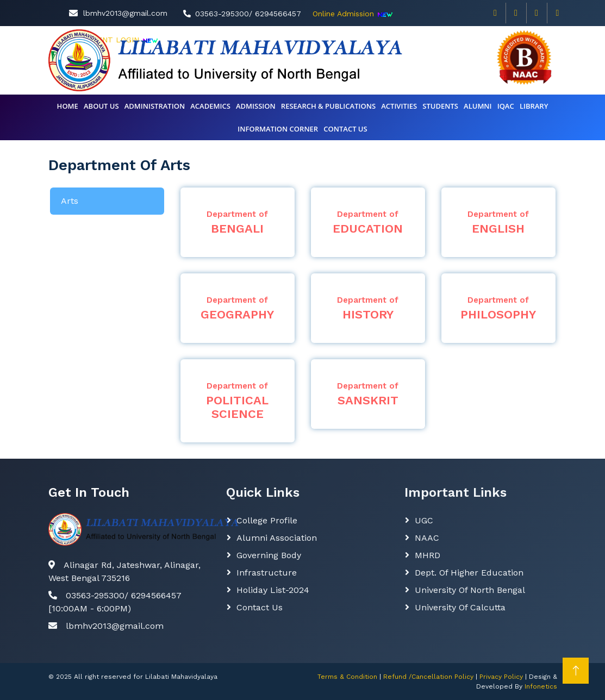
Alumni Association (277, 538)
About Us (101, 106)
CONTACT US (345, 129)
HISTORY (368, 308)
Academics (210, 106)
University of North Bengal (470, 590)
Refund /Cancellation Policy (428, 677)
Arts (70, 201)
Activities (399, 106)
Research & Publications (328, 106)
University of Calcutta (460, 607)
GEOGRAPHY (238, 308)
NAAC (427, 538)
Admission (256, 106)
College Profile (267, 520)
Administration (155, 106)
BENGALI (238, 222)
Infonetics (541, 686)
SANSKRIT (368, 394)
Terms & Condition (347, 677)
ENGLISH (498, 222)
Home (68, 106)
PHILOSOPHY (498, 308)
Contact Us (260, 607)
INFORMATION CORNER (278, 129)
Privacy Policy (501, 677)
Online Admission (343, 14)
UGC (424, 520)
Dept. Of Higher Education (469, 573)
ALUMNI (478, 106)
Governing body (269, 555)
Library (534, 106)
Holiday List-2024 (273, 590)
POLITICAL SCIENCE (238, 401)
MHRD (428, 555)
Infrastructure (267, 573)
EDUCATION (368, 222)
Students (440, 106)
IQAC (506, 106)
